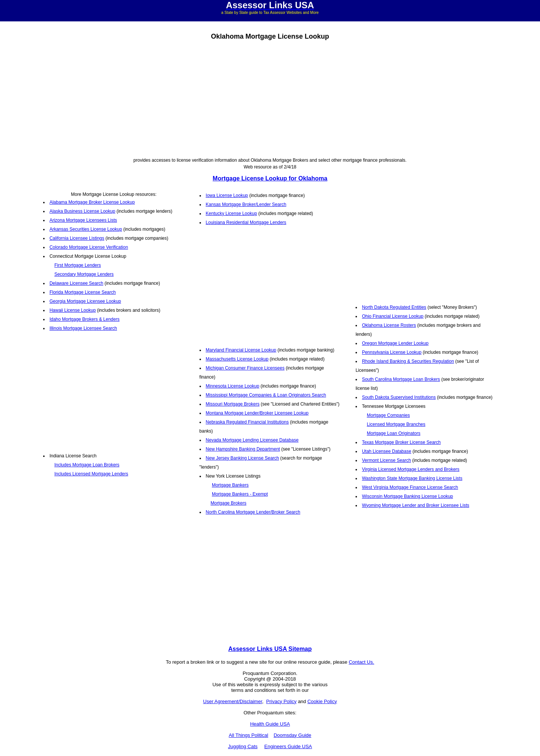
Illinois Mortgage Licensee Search (83, 328)
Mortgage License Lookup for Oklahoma (270, 178)
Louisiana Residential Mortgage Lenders (246, 222)
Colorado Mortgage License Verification (89, 247)
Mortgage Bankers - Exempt (240, 494)
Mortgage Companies (388, 415)
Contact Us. (361, 662)
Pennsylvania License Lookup (392, 352)
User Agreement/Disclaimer (233, 701)
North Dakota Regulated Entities (394, 307)
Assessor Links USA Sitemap (270, 649)
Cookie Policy (322, 701)
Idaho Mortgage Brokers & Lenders (85, 319)
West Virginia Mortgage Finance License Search (410, 487)
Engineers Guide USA (288, 746)
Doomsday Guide (292, 735)
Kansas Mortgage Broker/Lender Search (246, 204)
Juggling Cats (243, 746)
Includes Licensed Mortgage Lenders (91, 474)
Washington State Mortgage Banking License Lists (412, 478)
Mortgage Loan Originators (394, 433)
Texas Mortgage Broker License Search (401, 442)
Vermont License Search (386, 460)
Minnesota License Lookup (233, 386)
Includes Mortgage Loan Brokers (87, 465)
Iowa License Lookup (227, 195)
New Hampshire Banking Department (243, 449)
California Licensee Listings (77, 238)
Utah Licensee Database (386, 451)
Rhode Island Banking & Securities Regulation (408, 361)
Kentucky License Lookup (232, 213)
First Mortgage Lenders (78, 265)
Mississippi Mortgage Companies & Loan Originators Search (266, 395)
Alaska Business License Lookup (82, 211)
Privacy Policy (281, 701)
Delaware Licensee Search (76, 283)
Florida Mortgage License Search (83, 292)
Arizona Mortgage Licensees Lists (83, 220)
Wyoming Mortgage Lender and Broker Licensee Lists (415, 505)
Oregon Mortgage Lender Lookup (395, 343)
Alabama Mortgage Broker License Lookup (92, 202)
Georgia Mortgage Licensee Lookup (85, 301)
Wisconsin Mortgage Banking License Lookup (407, 496)
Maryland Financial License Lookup (241, 350)
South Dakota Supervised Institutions (399, 397)
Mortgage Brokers (229, 503)
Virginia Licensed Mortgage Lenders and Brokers (411, 469)
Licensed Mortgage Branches (396, 424)
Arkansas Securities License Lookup (86, 229)
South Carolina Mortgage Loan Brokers (401, 379)
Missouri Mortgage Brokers (233, 404)
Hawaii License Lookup (73, 310)
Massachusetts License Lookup (237, 359)
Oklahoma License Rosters (389, 325)
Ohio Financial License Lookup (393, 316)
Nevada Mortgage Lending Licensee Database (252, 440)
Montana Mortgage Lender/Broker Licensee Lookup (257, 413)
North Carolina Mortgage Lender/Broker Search (253, 512)
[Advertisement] (270, 98)
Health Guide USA (270, 724)
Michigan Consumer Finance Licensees (245, 368)
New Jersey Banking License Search (242, 458)
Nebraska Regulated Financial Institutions (247, 422)
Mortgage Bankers (230, 485)
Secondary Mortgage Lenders (84, 274)
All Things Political (248, 735)
